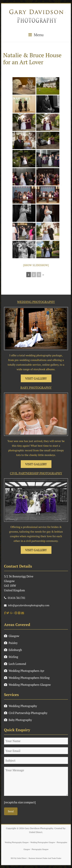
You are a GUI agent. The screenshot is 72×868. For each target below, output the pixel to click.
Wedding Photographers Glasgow (27, 685)
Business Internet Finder (38, 858)
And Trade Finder (55, 858)
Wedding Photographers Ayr (24, 671)
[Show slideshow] (36, 265)
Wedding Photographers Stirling (27, 678)
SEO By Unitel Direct (19, 858)
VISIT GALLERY (36, 378)
